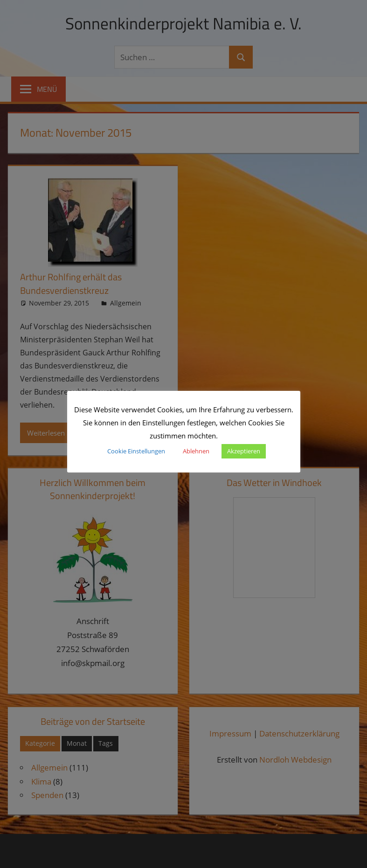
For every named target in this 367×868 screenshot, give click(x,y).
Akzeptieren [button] (244, 451)
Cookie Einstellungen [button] (136, 451)
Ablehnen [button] (196, 451)
